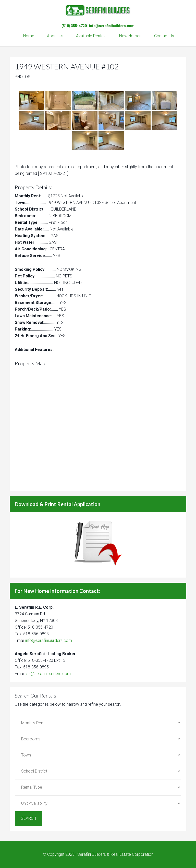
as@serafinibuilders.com (48, 674)
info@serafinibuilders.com (112, 26)
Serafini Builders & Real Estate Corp (98, 10)
